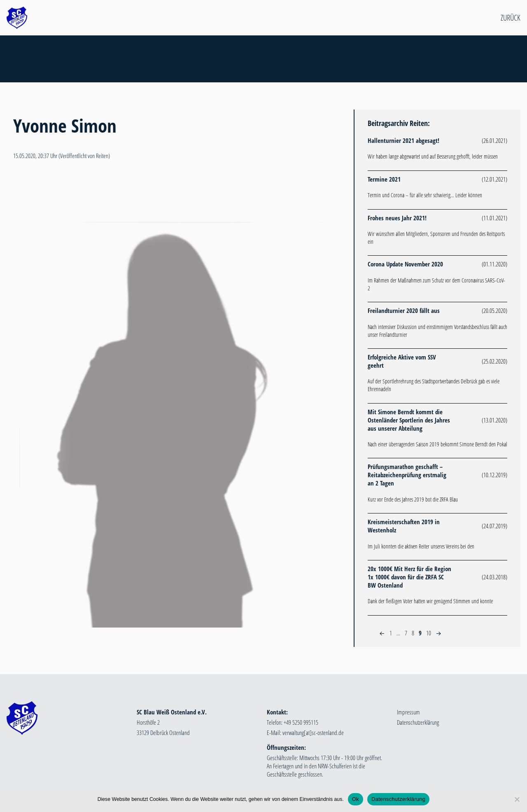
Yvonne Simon (65, 125)
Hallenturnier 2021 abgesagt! (403, 140)
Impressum (408, 712)
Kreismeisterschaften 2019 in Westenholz (404, 526)
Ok (356, 799)
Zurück (511, 18)
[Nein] (517, 799)
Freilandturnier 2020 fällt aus (404, 310)
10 (429, 633)
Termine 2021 (384, 179)
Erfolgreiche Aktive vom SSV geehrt (402, 361)
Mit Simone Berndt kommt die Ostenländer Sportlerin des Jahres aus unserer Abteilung (409, 420)
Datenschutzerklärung (418, 722)
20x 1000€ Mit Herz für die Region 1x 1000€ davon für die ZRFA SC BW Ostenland (409, 577)
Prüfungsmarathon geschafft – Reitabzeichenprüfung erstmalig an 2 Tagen (407, 475)
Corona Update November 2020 (405, 264)
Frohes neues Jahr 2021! (397, 218)
